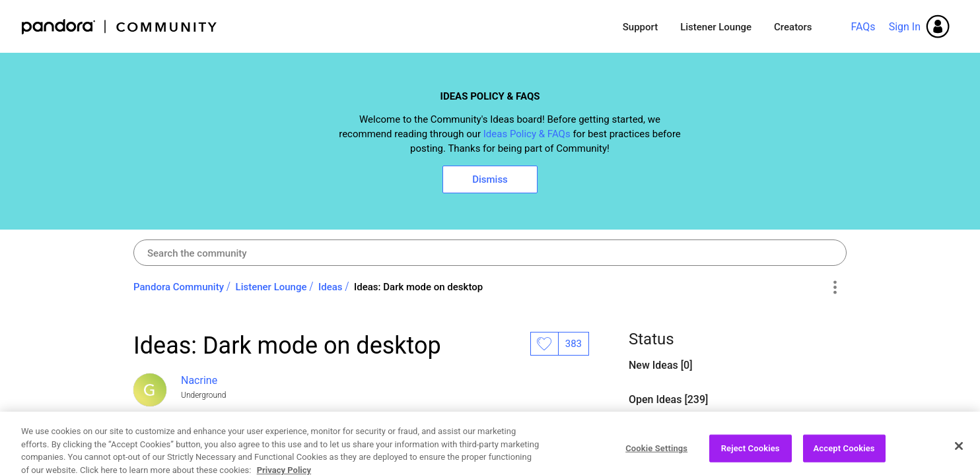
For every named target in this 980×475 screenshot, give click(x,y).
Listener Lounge (716, 27)
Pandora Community (120, 27)
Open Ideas (209, 448)
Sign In (905, 27)
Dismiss (490, 179)
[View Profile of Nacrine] (199, 380)
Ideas (331, 287)
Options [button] (834, 288)
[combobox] (490, 253)
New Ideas (655, 365)
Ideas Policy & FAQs (527, 134)
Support (640, 27)
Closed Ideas (660, 434)
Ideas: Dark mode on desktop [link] (418, 287)
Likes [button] (544, 344)
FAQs (863, 27)
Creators (793, 27)
